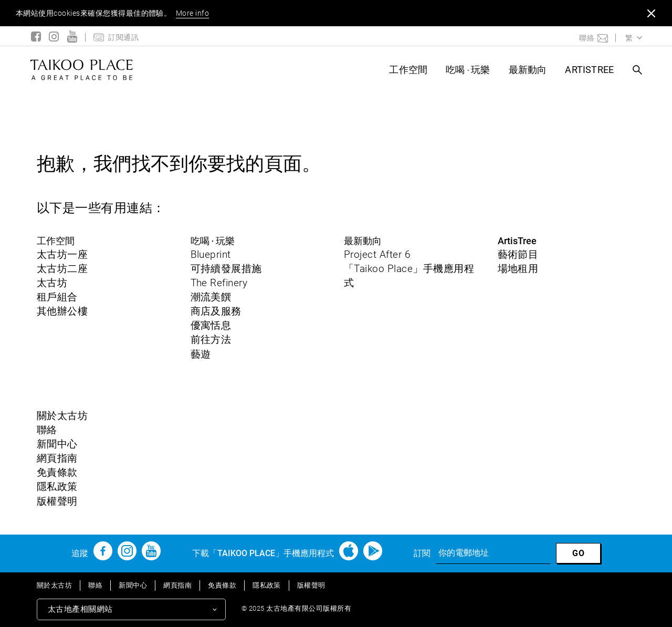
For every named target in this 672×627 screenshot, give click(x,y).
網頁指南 (57, 458)
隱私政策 (57, 487)
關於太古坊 (62, 416)
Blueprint (211, 254)
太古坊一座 (62, 254)
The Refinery (219, 283)
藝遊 (201, 354)
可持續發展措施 (226, 269)
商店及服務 (216, 311)
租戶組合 (57, 297)
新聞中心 (57, 444)
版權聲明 (57, 501)
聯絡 (47, 430)
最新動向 (528, 70)
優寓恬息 (211, 325)
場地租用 (518, 269)
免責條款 (57, 472)
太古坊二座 (62, 269)
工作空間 (408, 70)
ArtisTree (589, 70)
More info (192, 13)
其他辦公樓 (62, 311)
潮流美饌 (211, 297)
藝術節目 (518, 254)
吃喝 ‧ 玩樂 (468, 70)
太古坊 (52, 283)
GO (578, 553)
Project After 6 (377, 254)
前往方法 (211, 339)
